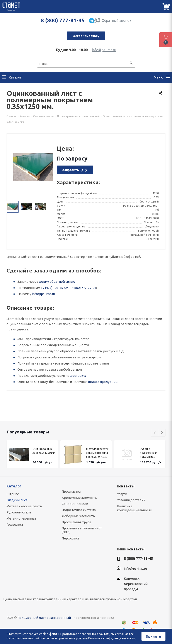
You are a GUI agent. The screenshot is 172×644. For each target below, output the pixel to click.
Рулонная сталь (19, 512)
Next (162, 433)
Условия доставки (131, 500)
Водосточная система (79, 510)
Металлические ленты (25, 506)
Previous (155, 433)
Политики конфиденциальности (112, 638)
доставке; (78, 376)
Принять (153, 636)
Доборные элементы (79, 516)
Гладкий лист (17, 500)
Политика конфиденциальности (135, 508)
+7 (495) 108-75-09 (54, 288)
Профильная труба (76, 522)
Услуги (122, 494)
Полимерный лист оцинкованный (44, 618)
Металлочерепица (21, 518)
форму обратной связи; (57, 282)
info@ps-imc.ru (104, 50)
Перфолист (71, 538)
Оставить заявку (86, 36)
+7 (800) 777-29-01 (83, 288)
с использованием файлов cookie (31, 638)
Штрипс (13, 494)
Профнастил (71, 491)
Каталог (14, 486)
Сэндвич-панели (75, 504)
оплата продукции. (103, 382)
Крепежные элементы (80, 498)
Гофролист (15, 524)
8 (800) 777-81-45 (63, 20)
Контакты (126, 486)
